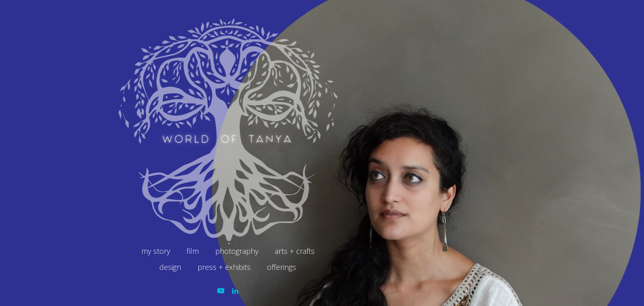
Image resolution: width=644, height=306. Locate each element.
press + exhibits (224, 267)
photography (237, 251)
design (170, 267)
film (193, 251)
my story (156, 251)
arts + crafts (295, 251)
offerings (282, 267)
